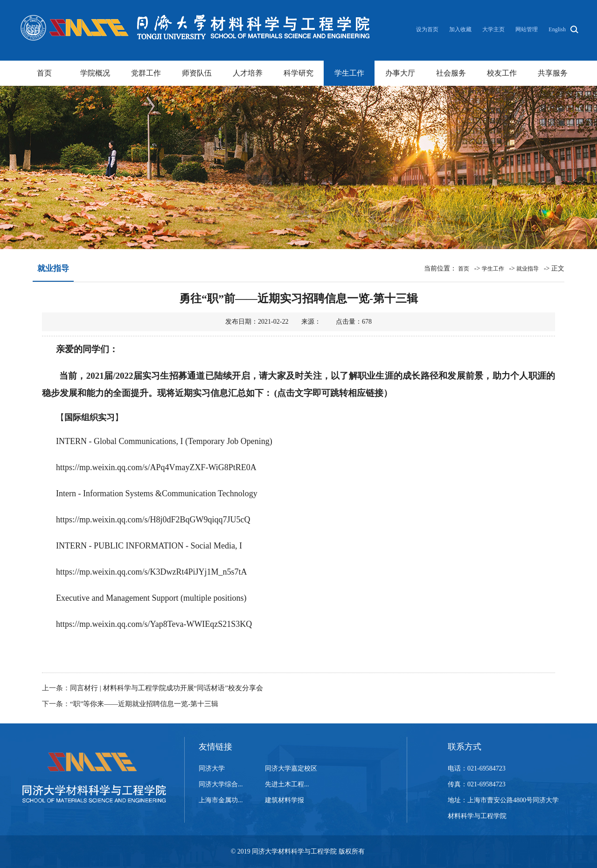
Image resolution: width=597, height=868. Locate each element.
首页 (44, 73)
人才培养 (248, 73)
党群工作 (146, 73)
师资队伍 (197, 73)
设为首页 (428, 29)
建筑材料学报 (285, 800)
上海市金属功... (221, 800)
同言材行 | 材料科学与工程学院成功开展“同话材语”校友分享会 (167, 688)
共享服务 (553, 73)
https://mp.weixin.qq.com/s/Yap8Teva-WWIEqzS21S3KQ (154, 624)
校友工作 (502, 73)
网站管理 (527, 29)
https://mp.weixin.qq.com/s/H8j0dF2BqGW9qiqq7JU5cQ (153, 520)
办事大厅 (400, 73)
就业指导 (528, 269)
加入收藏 (461, 29)
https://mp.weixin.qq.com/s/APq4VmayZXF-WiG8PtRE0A (156, 467)
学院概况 (95, 73)
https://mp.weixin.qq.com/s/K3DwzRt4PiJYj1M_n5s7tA (152, 572)
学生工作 (349, 73)
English (557, 29)
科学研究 (298, 73)
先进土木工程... (287, 784)
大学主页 (493, 29)
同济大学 (212, 768)
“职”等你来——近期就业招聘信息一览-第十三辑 (144, 704)
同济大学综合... (221, 784)
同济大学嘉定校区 (291, 768)
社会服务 (451, 73)
